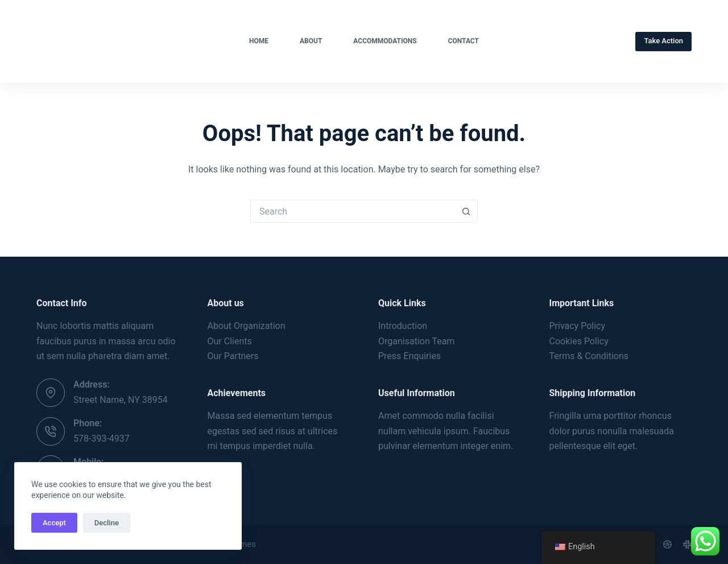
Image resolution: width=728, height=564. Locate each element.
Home (259, 41)
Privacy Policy (578, 326)
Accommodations (385, 41)
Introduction (403, 326)
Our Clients (230, 341)
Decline (107, 523)
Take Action (663, 41)
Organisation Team (416, 341)
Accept (54, 523)
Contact (464, 41)
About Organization (247, 326)
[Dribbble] (667, 544)
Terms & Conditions (589, 356)
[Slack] (687, 544)
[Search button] (466, 211)
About (311, 41)
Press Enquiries (409, 356)
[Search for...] (353, 211)
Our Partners (233, 356)
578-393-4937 (102, 439)
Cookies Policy (579, 341)
